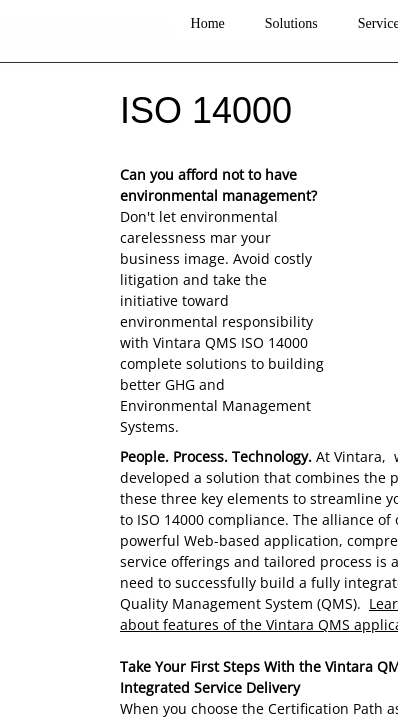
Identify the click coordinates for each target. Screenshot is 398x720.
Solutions (291, 23)
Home (208, 23)
